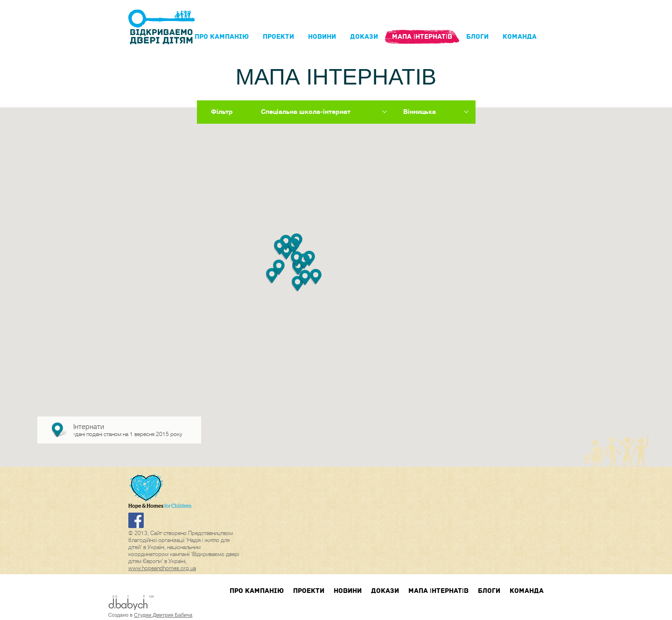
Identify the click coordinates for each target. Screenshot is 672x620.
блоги (477, 37)
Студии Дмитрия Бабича (163, 615)
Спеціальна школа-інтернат (306, 112)
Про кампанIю (222, 37)
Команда (520, 37)
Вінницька (420, 112)
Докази (364, 37)
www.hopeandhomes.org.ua (162, 568)
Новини (322, 37)
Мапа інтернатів (422, 37)
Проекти (278, 37)
